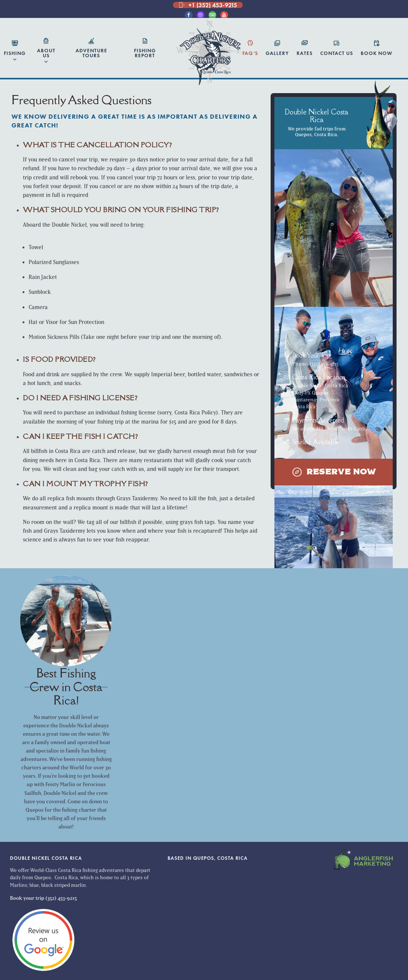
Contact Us (337, 48)
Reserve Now (334, 472)
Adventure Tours (91, 48)
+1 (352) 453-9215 (208, 5)
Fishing (15, 51)
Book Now (377, 48)
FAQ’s (250, 48)
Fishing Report (145, 48)
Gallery (277, 48)
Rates (305, 48)
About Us (46, 52)
